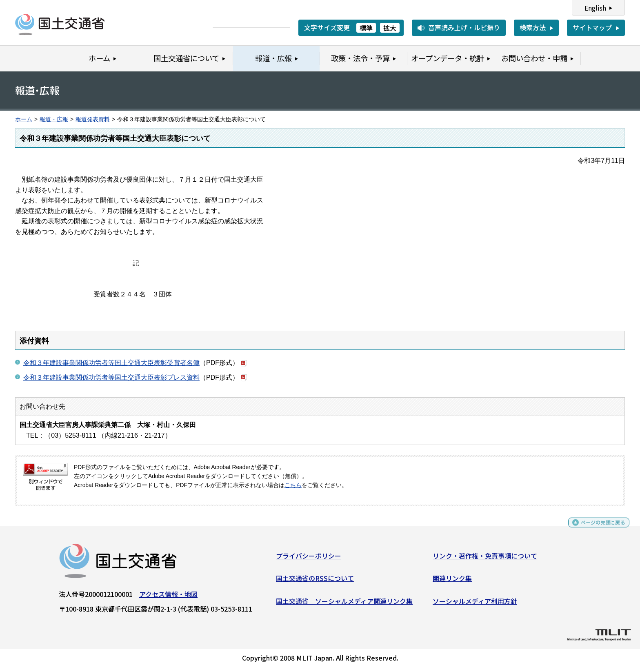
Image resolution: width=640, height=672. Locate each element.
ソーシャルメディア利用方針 (475, 604)
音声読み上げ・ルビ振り (464, 27)
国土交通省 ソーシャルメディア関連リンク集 (344, 604)
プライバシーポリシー (309, 559)
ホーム (24, 119)
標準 (366, 28)
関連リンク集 (452, 581)
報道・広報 (54, 119)
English (595, 8)
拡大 (390, 28)
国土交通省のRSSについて (315, 581)
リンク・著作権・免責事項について (485, 559)
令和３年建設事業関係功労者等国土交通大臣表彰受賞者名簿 (111, 363)
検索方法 (533, 27)
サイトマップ (592, 27)
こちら (293, 485)
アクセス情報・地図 (168, 597)
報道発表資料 (93, 119)
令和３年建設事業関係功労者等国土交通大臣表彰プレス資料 (111, 377)
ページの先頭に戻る (596, 529)
